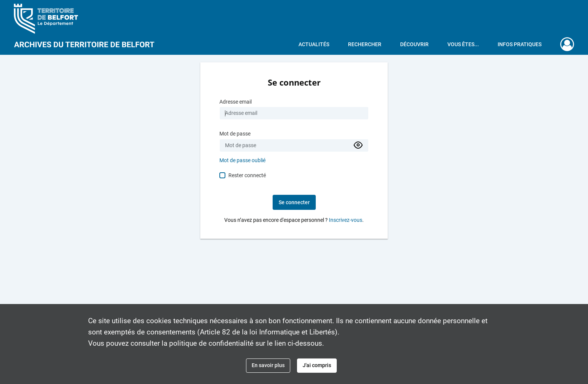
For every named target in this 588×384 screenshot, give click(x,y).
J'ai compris (317, 365)
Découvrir (414, 44)
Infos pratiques (520, 44)
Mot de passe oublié (242, 160)
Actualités (314, 44)
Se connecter (294, 202)
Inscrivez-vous (346, 220)
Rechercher (365, 44)
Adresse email (235, 102)
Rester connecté (247, 175)
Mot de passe (235, 134)
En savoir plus (268, 365)
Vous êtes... (463, 44)
